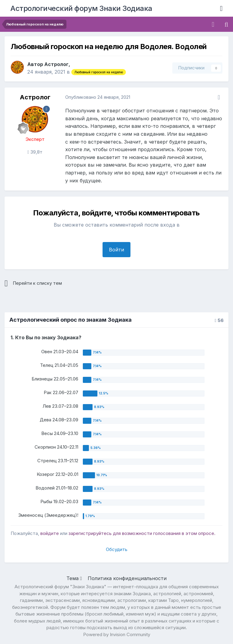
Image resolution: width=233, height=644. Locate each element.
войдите (50, 533)
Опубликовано (98, 97)
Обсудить (117, 549)
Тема (74, 578)
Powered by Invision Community (117, 634)
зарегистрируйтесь (90, 533)
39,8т (35, 152)
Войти (116, 250)
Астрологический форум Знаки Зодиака (81, 8)
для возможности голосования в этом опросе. (164, 533)
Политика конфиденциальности (127, 578)
